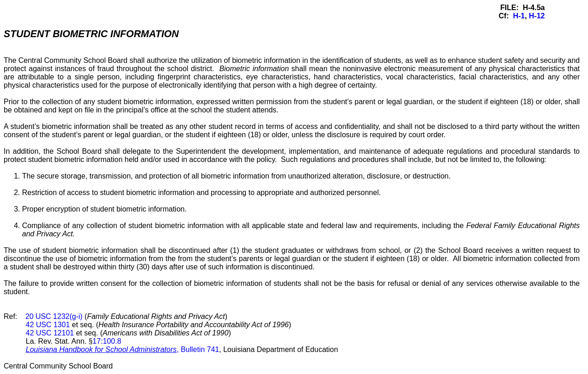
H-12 (537, 16)
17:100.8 (107, 341)
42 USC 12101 (50, 333)
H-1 (519, 16)
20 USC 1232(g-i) (54, 316)
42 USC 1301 (48, 325)
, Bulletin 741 (122, 349)
